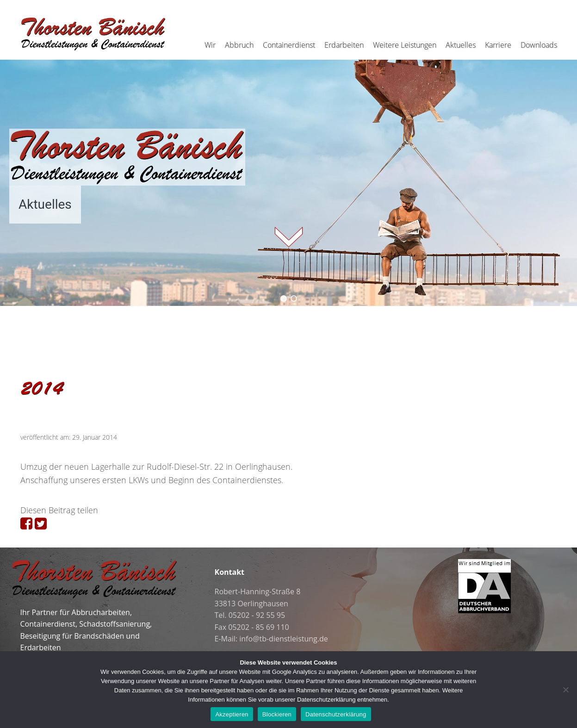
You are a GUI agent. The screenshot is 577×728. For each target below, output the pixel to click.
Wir (210, 45)
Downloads (539, 45)
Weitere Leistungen (405, 45)
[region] (288, 176)
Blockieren (277, 714)
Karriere (498, 45)
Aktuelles (461, 45)
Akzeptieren (232, 714)
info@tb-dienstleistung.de (283, 639)
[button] (284, 299)
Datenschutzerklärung (336, 714)
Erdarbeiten (344, 45)
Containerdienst (289, 45)
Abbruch (239, 45)
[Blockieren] (565, 690)
